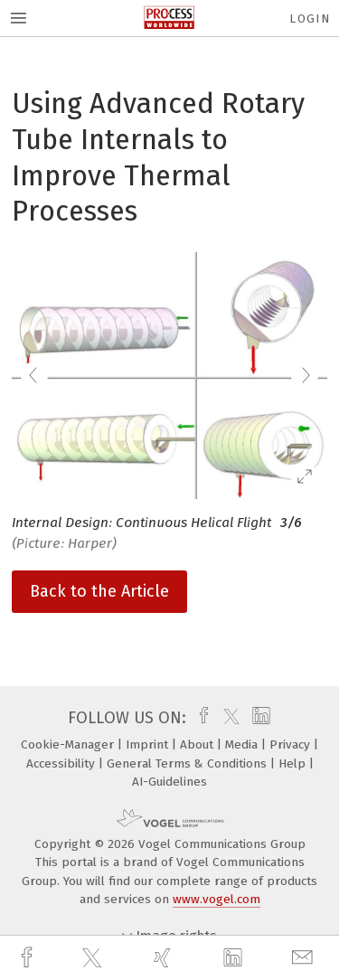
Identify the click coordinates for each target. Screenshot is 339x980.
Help (294, 763)
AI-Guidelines (169, 782)
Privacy (292, 744)
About (198, 744)
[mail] (305, 958)
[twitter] (94, 958)
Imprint (149, 744)
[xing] (165, 958)
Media (243, 744)
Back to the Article (99, 591)
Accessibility (62, 763)
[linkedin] (235, 958)
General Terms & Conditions (188, 763)
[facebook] (29, 958)
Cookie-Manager (69, 744)
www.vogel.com (217, 899)
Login (310, 19)
